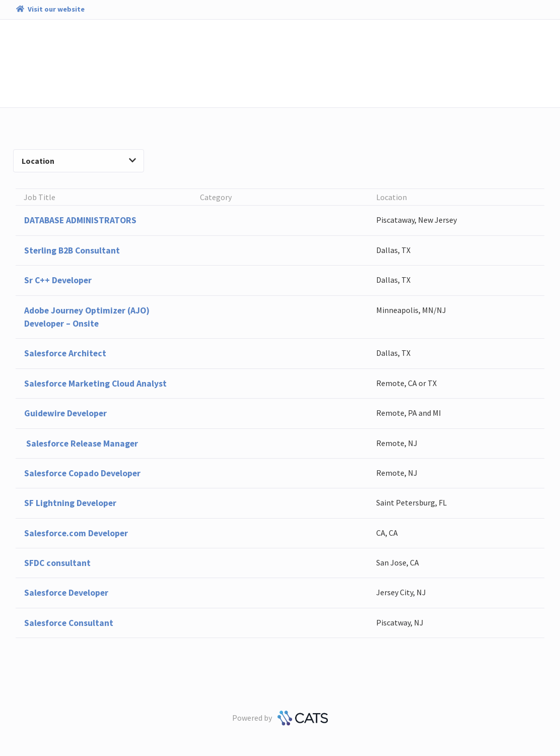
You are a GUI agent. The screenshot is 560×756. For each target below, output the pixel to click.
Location (79, 161)
